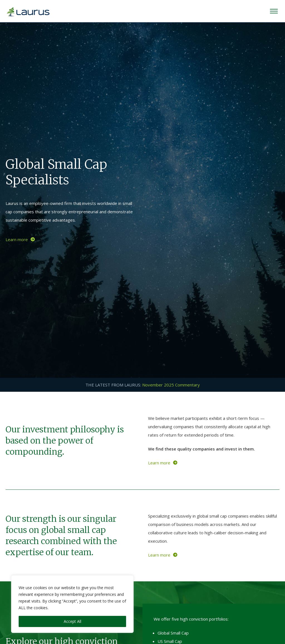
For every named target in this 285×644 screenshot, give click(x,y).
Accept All (73, 621)
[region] (72, 604)
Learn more (20, 239)
